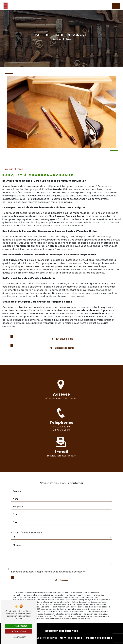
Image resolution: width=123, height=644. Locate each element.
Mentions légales (71, 638)
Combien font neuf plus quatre (26, 529)
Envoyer (65, 577)
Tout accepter (19, 626)
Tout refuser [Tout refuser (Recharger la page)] (19, 631)
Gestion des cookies (99, 638)
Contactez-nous (61, 348)
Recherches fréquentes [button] (62, 631)
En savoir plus (61, 339)
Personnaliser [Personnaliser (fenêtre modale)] (19, 637)
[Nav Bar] (116, 6)
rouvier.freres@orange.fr (62, 452)
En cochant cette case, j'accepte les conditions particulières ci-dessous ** (48, 568)
